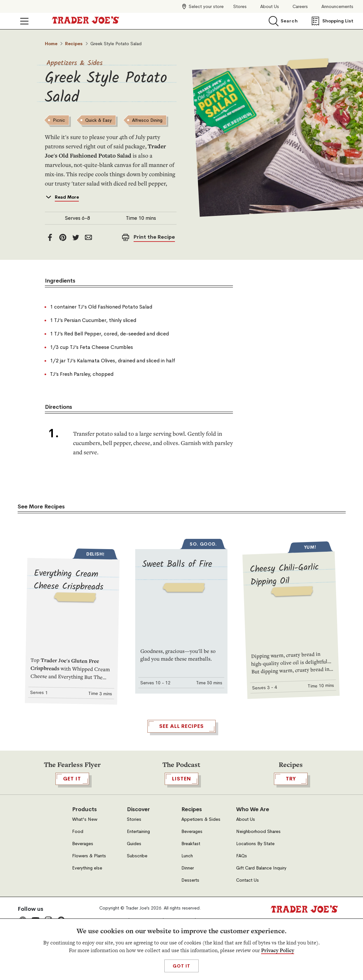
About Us (270, 7)
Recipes (74, 44)
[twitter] (76, 270)
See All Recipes (181, 831)
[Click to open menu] (24, 21)
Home (51, 44)
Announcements (337, 7)
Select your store (206, 6)
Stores (240, 7)
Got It (181, 966)
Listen (181, 883)
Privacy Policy (278, 950)
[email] (88, 270)
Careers (300, 7)
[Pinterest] (63, 270)
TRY (291, 883)
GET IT (72, 883)
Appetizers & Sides (74, 63)
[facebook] (50, 270)
